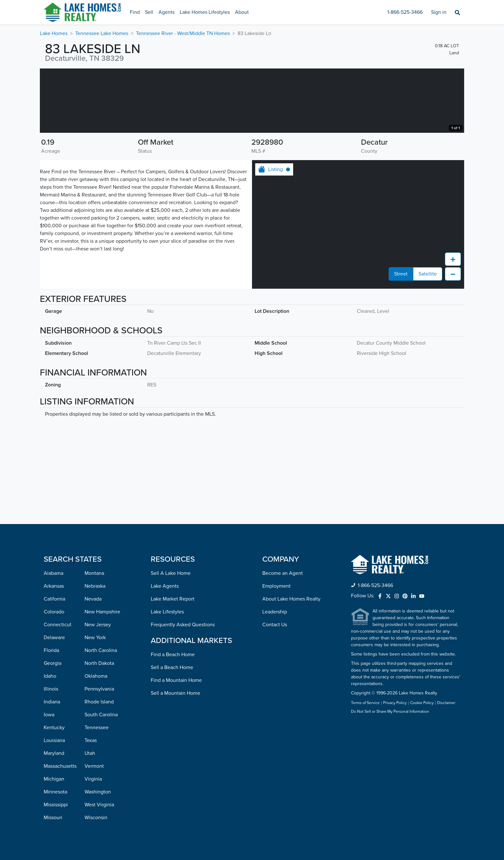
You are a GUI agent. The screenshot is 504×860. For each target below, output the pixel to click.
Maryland (54, 753)
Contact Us (275, 625)
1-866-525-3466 (405, 12)
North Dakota (99, 663)
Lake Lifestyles (167, 612)
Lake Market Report (173, 599)
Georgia (53, 663)
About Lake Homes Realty (291, 599)
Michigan (54, 779)
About (242, 12)
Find (135, 12)
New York (95, 638)
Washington (98, 792)
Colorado (54, 612)
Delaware (54, 638)
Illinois (51, 689)
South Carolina (101, 715)
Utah (90, 753)
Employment (276, 586)
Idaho (50, 676)
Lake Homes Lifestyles (205, 12)
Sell (149, 12)
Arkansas (54, 586)
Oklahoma (96, 676)
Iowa (49, 715)
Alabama (54, 573)
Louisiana (54, 740)
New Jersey (98, 625)
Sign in (439, 12)
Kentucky (54, 728)
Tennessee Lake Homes (102, 33)
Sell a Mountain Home (175, 693)
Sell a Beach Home (172, 667)
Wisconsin (96, 818)
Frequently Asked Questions (183, 625)
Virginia (93, 779)
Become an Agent (283, 573)
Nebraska (95, 586)
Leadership (275, 612)
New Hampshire (102, 612)
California (54, 599)
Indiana (52, 702)
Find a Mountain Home (176, 680)
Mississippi (56, 805)
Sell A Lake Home (171, 573)
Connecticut (58, 625)
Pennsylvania (99, 689)
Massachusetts (60, 766)
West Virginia (99, 805)
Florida (51, 650)
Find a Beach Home (173, 655)
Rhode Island (99, 702)
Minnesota (55, 792)
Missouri (53, 818)
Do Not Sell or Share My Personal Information (390, 712)
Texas (91, 740)
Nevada (93, 599)
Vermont (94, 766)
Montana (94, 573)
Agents (166, 12)
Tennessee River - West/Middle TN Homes (183, 33)
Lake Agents (165, 586)
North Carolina (101, 650)
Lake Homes (54, 33)
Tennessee (97, 728)
